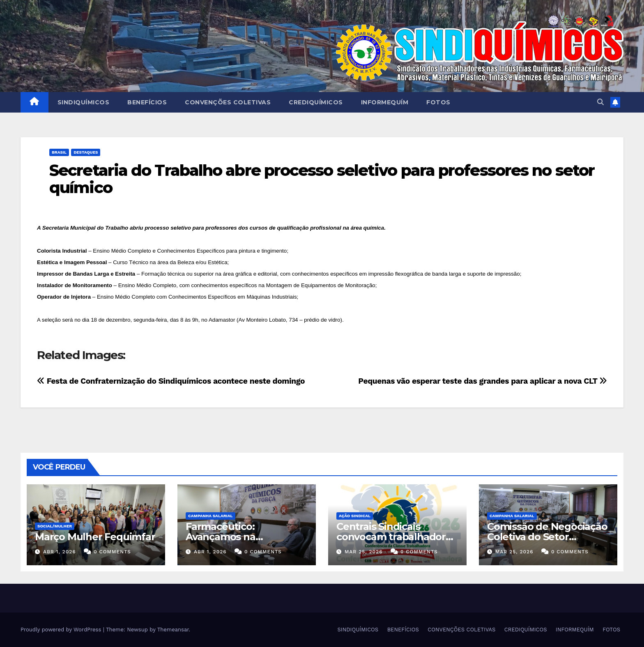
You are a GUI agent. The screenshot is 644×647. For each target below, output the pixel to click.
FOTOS (438, 102)
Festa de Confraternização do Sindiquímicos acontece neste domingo (171, 381)
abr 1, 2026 (60, 552)
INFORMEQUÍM (385, 102)
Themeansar (173, 630)
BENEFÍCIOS (147, 102)
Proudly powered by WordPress (62, 630)
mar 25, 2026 (364, 552)
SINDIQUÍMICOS (84, 102)
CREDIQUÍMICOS (316, 102)
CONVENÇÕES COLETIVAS (228, 102)
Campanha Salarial (210, 516)
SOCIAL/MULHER (55, 526)
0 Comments (112, 552)
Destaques (86, 152)
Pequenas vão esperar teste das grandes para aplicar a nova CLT (483, 381)
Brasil (59, 152)
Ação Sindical (355, 516)
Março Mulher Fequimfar (95, 537)
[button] (600, 102)
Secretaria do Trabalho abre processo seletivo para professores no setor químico (322, 179)
